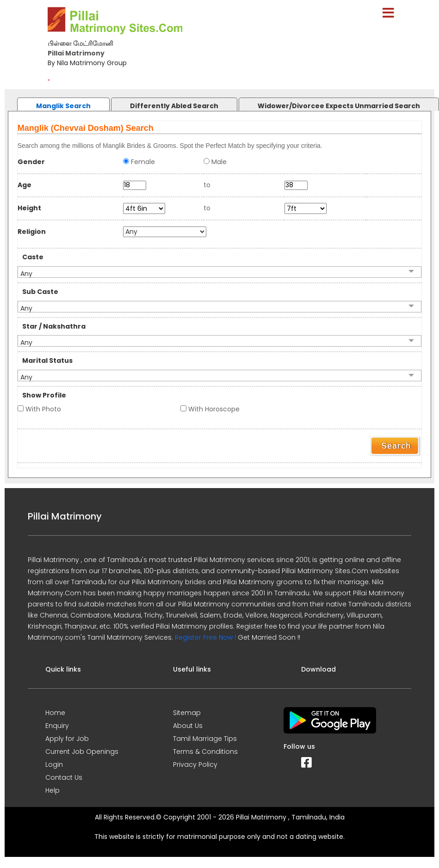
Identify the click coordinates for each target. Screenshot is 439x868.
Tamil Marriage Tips (205, 739)
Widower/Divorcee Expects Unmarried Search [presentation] (339, 106)
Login (54, 764)
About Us (188, 726)
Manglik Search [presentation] (63, 106)
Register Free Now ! (205, 637)
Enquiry (57, 726)
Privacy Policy (195, 764)
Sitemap (187, 713)
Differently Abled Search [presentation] (174, 106)
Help (53, 790)
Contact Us (64, 777)
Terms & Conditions (205, 752)
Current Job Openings (82, 752)
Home (55, 713)
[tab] (54, 102)
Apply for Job (67, 739)
